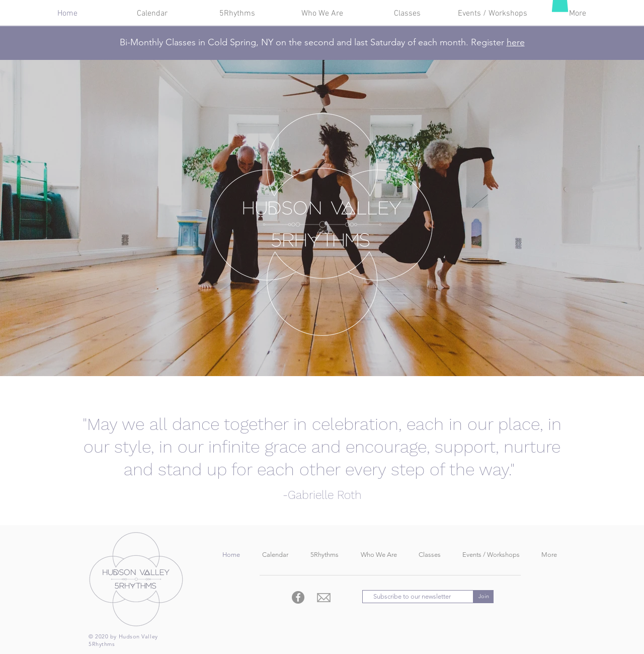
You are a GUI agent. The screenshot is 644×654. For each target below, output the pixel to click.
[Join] (484, 597)
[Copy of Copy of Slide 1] (331, 351)
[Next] (589, 218)
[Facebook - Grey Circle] (298, 597)
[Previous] (55, 218)
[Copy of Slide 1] (313, 351)
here (516, 42)
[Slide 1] (322, 351)
